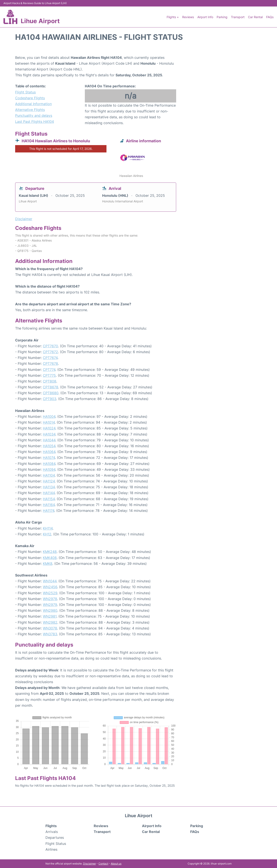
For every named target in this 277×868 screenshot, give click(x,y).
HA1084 (49, 464)
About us (116, 864)
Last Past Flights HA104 (35, 122)
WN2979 (50, 605)
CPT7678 (50, 364)
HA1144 (49, 493)
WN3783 (50, 634)
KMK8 (48, 564)
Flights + (173, 17)
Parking (222, 17)
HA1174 (49, 511)
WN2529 (50, 593)
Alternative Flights (30, 110)
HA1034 (49, 434)
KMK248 (50, 552)
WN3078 (50, 628)
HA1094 (49, 469)
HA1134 (49, 487)
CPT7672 (50, 352)
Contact (103, 864)
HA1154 (49, 499)
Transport (238, 17)
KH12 (47, 534)
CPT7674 (50, 358)
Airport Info (205, 17)
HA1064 (49, 452)
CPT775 (49, 375)
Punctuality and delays (34, 115)
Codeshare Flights (30, 98)
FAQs (270, 17)
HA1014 (49, 422)
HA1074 (49, 458)
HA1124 (49, 481)
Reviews (188, 17)
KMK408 (50, 558)
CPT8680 (51, 393)
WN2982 (50, 622)
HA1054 (49, 446)
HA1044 (49, 440)
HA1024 (49, 428)
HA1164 (49, 505)
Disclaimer (89, 864)
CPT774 (49, 370)
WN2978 (50, 599)
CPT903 (50, 399)
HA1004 (49, 416)
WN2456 (50, 587)
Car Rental (255, 17)
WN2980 (50, 610)
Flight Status (25, 92)
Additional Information (33, 104)
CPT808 (50, 381)
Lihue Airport (40, 21)
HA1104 (49, 475)
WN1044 (50, 581)
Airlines (51, 849)
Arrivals (52, 832)
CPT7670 (50, 346)
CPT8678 (51, 387)
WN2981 (50, 616)
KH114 (48, 528)
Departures (55, 838)
